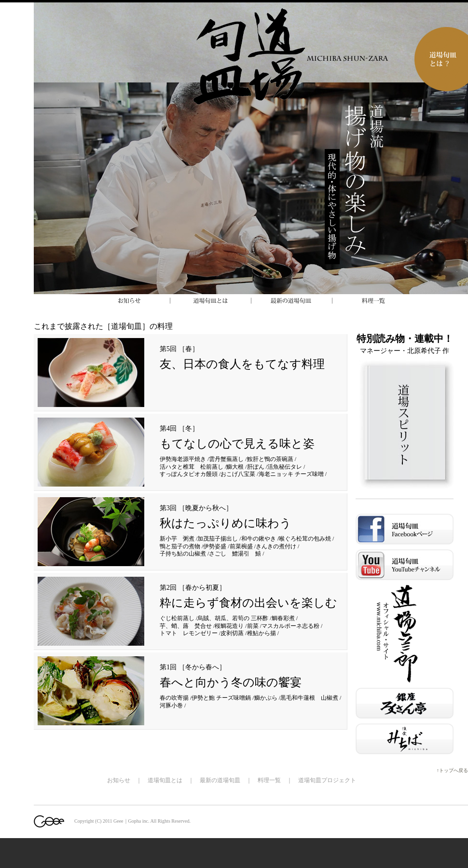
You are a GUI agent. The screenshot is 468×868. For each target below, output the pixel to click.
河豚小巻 (171, 705)
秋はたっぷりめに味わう (226, 523)
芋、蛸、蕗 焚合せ (186, 626)
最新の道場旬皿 (220, 780)
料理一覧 (269, 780)
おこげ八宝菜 (238, 474)
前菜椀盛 (241, 546)
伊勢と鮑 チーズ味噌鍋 (221, 698)
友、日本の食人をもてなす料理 (242, 364)
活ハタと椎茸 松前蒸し (192, 467)
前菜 (253, 626)
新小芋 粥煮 (177, 539)
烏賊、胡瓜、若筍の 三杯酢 (233, 618)
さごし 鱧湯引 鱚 (235, 554)
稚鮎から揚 (262, 633)
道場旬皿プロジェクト (327, 780)
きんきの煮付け (276, 546)
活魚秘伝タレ (285, 467)
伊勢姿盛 (215, 546)
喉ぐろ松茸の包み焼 (305, 539)
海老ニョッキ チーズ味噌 (291, 474)
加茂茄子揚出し (218, 539)
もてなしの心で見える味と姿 (237, 444)
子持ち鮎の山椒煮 (183, 554)
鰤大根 (235, 467)
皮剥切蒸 (232, 633)
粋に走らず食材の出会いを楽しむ (248, 603)
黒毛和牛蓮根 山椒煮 (309, 698)
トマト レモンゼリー (189, 633)
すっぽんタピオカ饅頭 (189, 474)
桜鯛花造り (229, 626)
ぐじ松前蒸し (177, 618)
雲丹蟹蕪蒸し (226, 459)
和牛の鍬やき (259, 539)
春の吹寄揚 (174, 698)
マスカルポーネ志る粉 (290, 626)
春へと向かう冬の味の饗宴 (231, 682)
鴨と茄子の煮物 (180, 546)
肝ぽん (256, 467)
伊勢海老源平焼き (183, 459)
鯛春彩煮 (283, 618)
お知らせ (119, 780)
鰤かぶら (266, 698)
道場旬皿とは (165, 780)
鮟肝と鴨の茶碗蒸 (270, 459)
